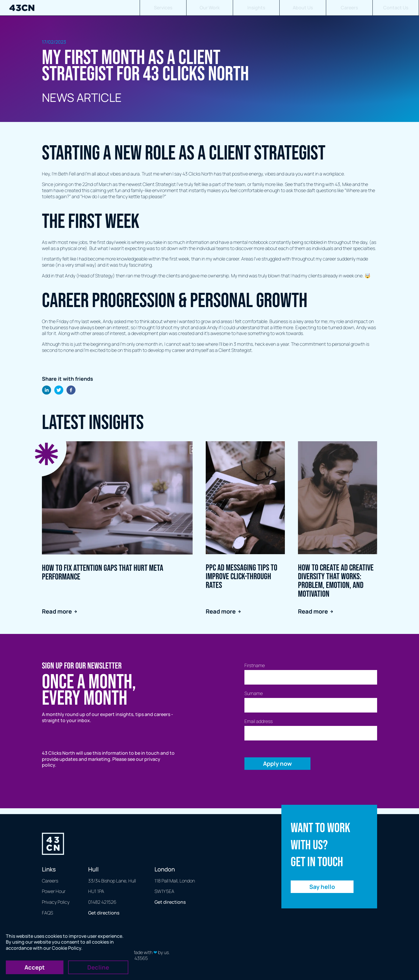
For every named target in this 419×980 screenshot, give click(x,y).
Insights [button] (256, 8)
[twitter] (59, 391)
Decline (98, 967)
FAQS (47, 913)
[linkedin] (47, 391)
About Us (303, 8)
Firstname (255, 666)
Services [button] (163, 8)
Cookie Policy (66, 948)
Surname (254, 693)
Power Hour (54, 891)
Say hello (322, 887)
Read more (60, 612)
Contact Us (396, 8)
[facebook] (71, 391)
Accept (35, 967)
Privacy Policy (56, 902)
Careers (349, 8)
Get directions (104, 913)
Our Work (210, 8)
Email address (259, 721)
